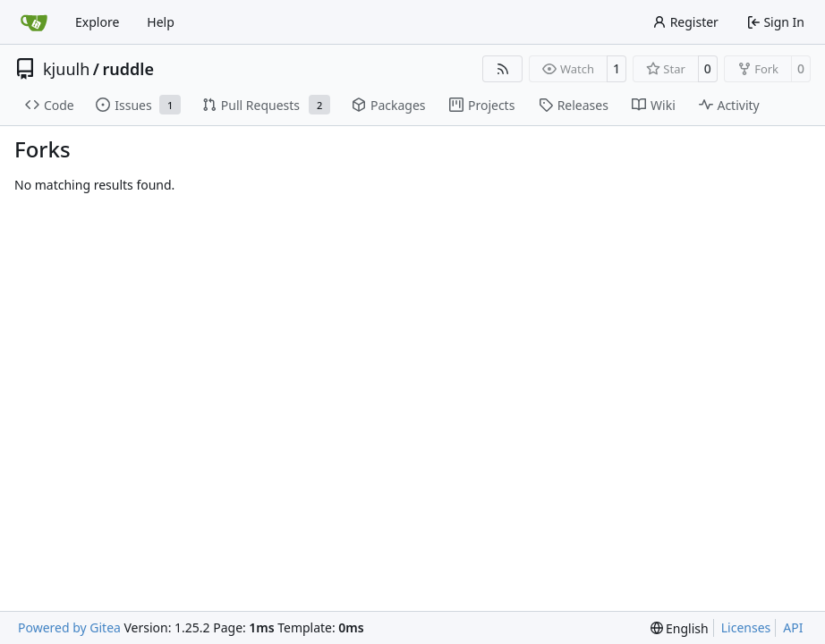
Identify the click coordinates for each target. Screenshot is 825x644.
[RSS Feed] (503, 69)
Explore (97, 22)
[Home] (34, 22)
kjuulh (66, 69)
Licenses (746, 627)
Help (161, 22)
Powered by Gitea (69, 627)
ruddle (128, 69)
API (793, 627)
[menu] (680, 628)
